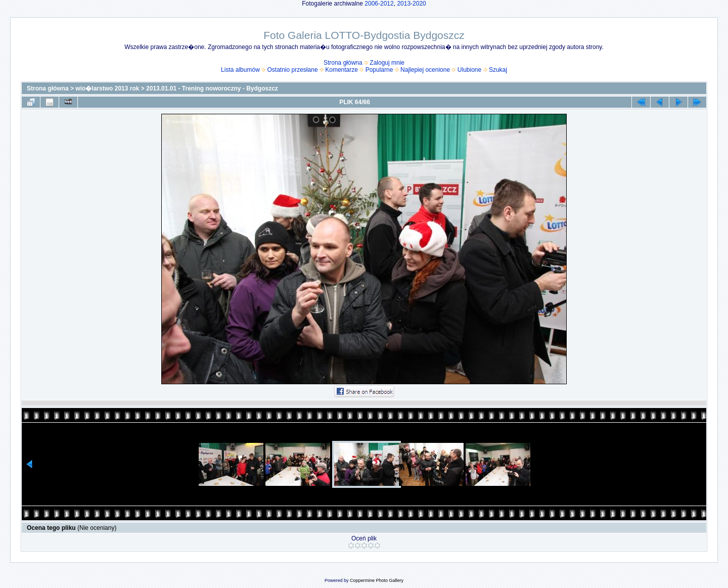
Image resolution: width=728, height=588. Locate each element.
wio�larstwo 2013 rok (107, 88)
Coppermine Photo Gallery (377, 580)
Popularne (379, 70)
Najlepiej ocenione (425, 70)
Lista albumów (240, 70)
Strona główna (343, 63)
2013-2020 (411, 4)
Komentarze (342, 70)
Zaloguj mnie (387, 63)
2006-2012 (379, 4)
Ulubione (469, 70)
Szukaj (498, 70)
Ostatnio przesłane (293, 70)
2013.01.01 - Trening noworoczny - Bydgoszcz (212, 88)
